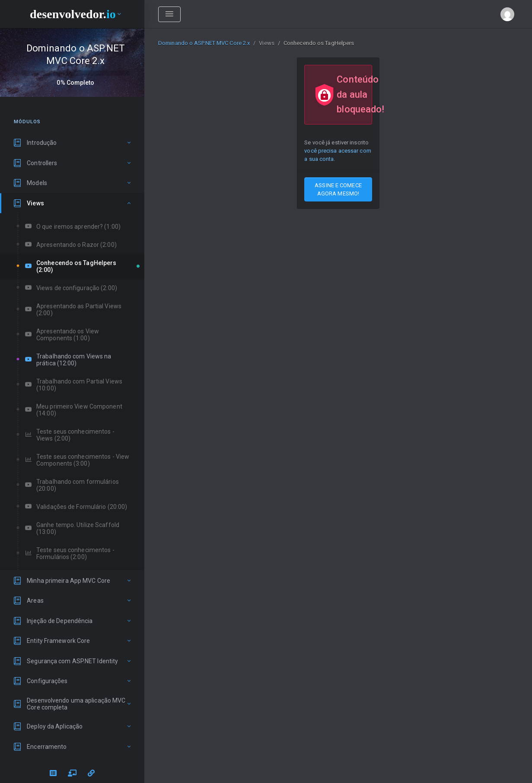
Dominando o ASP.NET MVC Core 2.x (204, 43)
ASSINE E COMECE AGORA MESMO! (338, 189)
